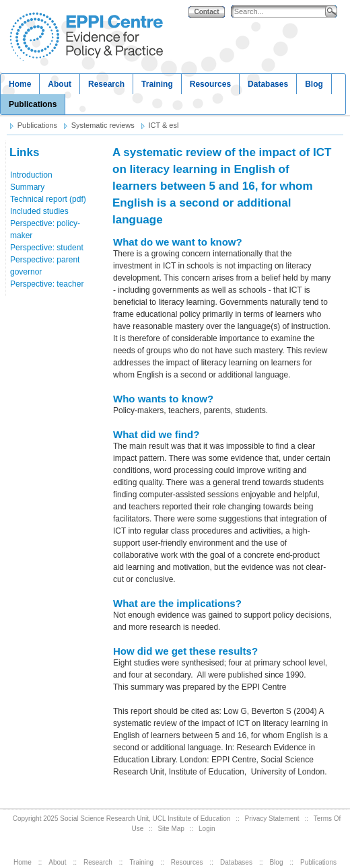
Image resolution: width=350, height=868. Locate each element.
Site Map (171, 829)
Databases (268, 84)
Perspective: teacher (47, 284)
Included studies (39, 211)
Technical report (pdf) (48, 199)
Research (106, 84)
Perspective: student (47, 248)
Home (20, 84)
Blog (314, 84)
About (60, 84)
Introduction (31, 175)
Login (207, 829)
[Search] (281, 12)
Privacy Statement (272, 819)
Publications (33, 104)
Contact (206, 12)
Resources (210, 84)
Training (157, 84)
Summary (27, 187)
